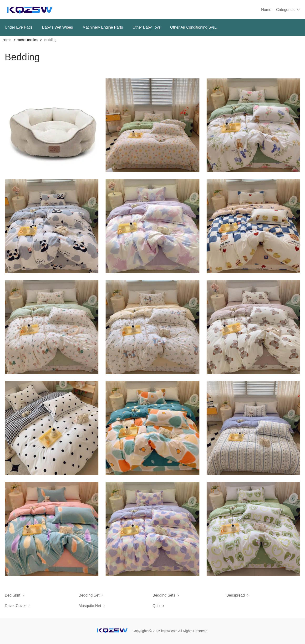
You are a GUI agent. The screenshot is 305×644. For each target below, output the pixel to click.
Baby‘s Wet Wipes (58, 27)
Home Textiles (27, 40)
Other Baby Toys (147, 27)
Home (266, 10)
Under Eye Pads (19, 27)
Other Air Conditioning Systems (195, 27)
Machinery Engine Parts (103, 27)
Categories (285, 10)
